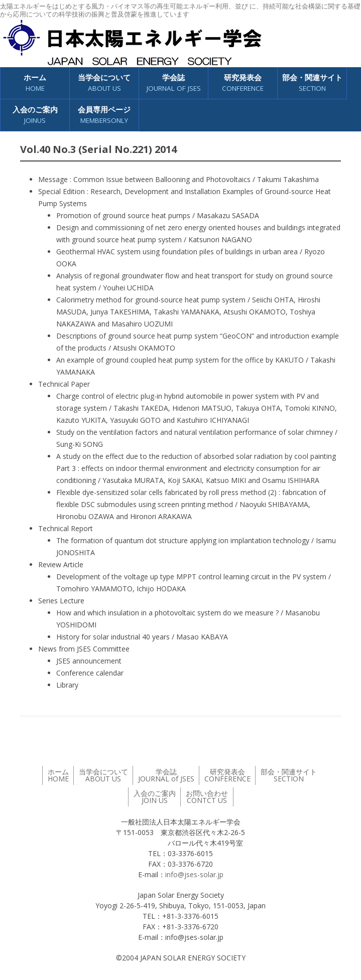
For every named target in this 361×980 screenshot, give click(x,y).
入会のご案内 (35, 115)
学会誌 (174, 83)
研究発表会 (243, 83)
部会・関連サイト (312, 83)
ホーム (35, 83)
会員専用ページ (104, 115)
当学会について (104, 83)
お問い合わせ (207, 797)
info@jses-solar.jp (194, 874)
